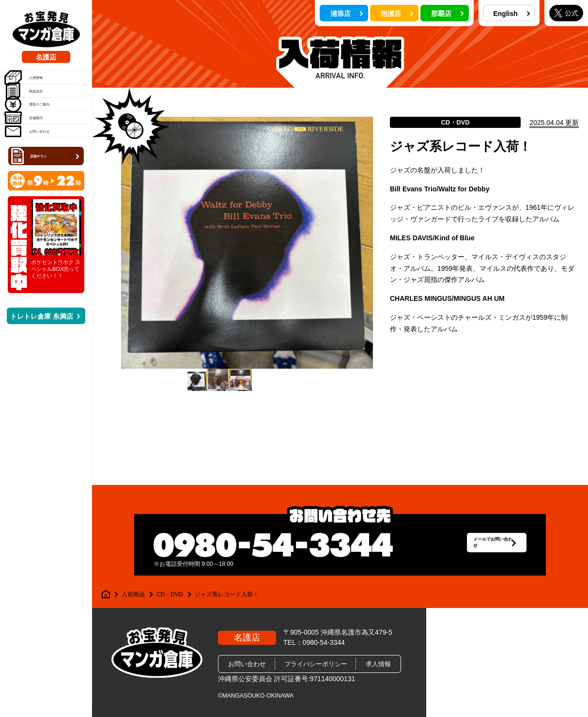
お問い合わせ (41, 183)
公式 (566, 13)
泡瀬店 (397, 14)
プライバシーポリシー (316, 664)
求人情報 (378, 664)
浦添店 (347, 14)
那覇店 (448, 14)
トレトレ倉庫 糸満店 (45, 376)
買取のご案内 (41, 133)
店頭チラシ (47, 215)
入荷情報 (34, 84)
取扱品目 (34, 109)
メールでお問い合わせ (471, 545)
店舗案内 (34, 158)
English (511, 14)
